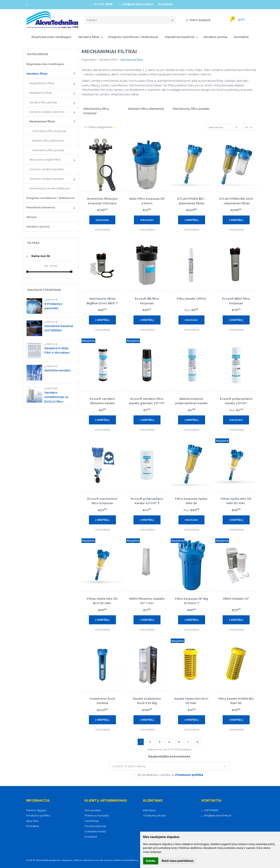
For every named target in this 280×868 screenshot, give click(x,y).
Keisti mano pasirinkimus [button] (178, 861)
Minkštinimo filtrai (41, 93)
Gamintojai (92, 821)
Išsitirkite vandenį (57, 370)
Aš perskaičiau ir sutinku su (170, 775)
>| (197, 742)
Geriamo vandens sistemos (47, 112)
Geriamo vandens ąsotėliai (46, 179)
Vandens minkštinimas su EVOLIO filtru (56, 397)
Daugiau (102, 220)
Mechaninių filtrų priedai (48, 150)
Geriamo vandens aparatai (46, 169)
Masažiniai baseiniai (41, 207)
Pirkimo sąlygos (36, 810)
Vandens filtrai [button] (89, 37)
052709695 (210, 810)
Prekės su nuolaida (97, 815)
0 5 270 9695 (101, 4)
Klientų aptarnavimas (106, 801)
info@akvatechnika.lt (136, 4)
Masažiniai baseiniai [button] (180, 37)
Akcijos (31, 217)
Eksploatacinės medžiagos (51, 37)
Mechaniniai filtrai (42, 121)
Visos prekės (93, 810)
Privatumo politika (38, 815)
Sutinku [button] (151, 861)
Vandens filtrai (37, 74)
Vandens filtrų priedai (43, 102)
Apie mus (32, 821)
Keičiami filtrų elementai (48, 141)
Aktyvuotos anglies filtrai (45, 160)
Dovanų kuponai (95, 826)
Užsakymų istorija (154, 815)
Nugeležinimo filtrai (42, 83)
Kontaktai (165, 4)
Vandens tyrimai (215, 37)
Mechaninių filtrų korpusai (49, 131)
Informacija (38, 801)
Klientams (153, 801)
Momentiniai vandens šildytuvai (49, 188)
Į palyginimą (102, 230)
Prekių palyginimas (100, 127)
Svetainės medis (95, 831)
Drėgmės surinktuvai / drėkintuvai (133, 37)
